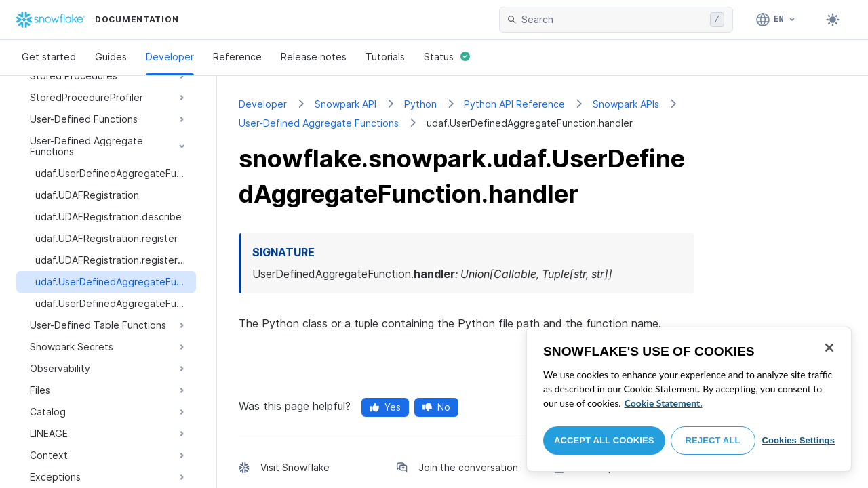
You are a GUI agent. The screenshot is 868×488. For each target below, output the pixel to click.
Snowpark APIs (626, 104)
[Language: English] (776, 20)
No (436, 407)
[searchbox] (613, 20)
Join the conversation (468, 467)
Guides (111, 57)
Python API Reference (514, 104)
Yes (385, 407)
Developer (170, 57)
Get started (49, 57)
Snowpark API (346, 104)
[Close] (829, 348)
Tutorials (385, 57)
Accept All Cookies (604, 440)
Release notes (314, 57)
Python (420, 104)
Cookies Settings (798, 440)
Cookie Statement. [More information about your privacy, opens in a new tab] (664, 403)
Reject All (713, 440)
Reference (237, 57)
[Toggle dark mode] (833, 20)
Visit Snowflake (295, 467)
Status (447, 57)
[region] (689, 399)
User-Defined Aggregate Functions (319, 123)
